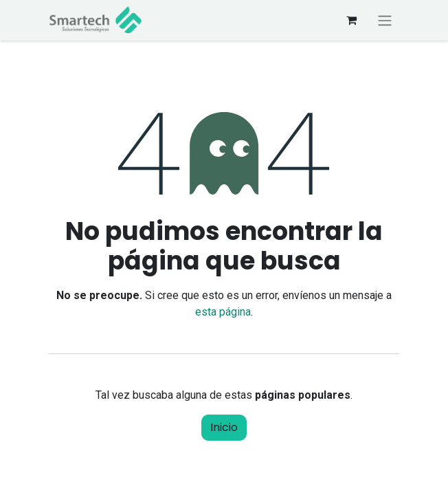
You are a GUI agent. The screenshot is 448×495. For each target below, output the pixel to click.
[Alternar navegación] (385, 20)
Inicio (224, 427)
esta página (223, 312)
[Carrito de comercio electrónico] (351, 20)
